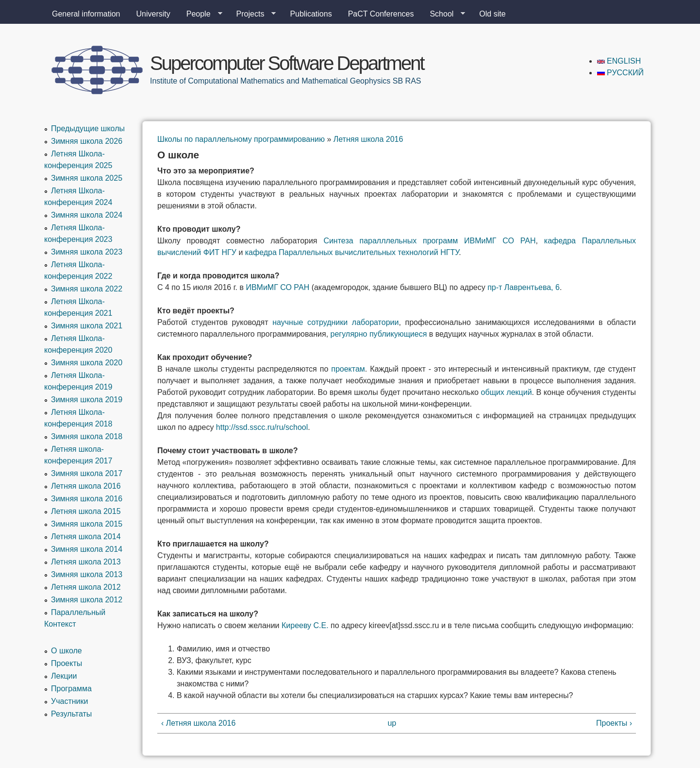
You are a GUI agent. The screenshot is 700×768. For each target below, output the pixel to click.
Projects (252, 14)
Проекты (67, 663)
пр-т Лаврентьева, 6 (524, 287)
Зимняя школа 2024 (87, 215)
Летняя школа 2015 (86, 511)
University (153, 14)
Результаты (71, 714)
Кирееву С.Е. (305, 625)
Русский (620, 73)
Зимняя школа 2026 (87, 141)
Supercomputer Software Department (287, 63)
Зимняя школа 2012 (87, 600)
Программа (71, 689)
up (392, 723)
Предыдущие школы (88, 128)
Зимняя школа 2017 (87, 473)
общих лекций (507, 392)
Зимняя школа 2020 (87, 363)
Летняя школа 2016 (368, 139)
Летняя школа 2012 (86, 587)
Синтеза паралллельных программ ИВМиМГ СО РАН (429, 241)
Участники (69, 701)
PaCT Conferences (381, 14)
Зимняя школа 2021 (87, 326)
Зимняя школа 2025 (87, 178)
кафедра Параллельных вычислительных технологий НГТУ (352, 252)
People (200, 14)
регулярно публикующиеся (379, 334)
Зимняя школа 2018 (87, 436)
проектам (348, 369)
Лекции (64, 676)
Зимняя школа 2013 (87, 574)
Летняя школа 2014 (86, 537)
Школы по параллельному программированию (241, 139)
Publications (311, 14)
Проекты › (614, 723)
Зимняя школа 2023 (87, 252)
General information (86, 14)
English (619, 61)
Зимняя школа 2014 (87, 549)
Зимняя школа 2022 (87, 289)
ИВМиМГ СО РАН (277, 287)
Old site (492, 14)
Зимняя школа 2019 (87, 400)
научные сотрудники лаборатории (335, 322)
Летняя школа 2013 (86, 562)
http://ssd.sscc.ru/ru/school (262, 427)
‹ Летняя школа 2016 (198, 723)
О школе (67, 651)
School (443, 14)
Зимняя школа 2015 (87, 524)
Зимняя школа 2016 (87, 499)
